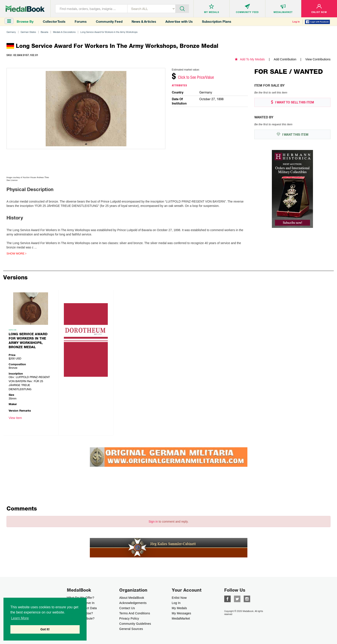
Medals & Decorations (64, 32)
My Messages (182, 613)
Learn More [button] (20, 618)
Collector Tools (54, 22)
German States (28, 32)
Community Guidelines (135, 624)
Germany (11, 32)
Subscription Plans (217, 22)
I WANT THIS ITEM (292, 134)
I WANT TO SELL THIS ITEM (293, 102)
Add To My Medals (250, 59)
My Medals (179, 608)
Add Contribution (285, 59)
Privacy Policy (129, 618)
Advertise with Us (179, 22)
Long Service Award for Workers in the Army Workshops (109, 32)
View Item (15, 418)
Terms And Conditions (135, 613)
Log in (296, 22)
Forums (81, 22)
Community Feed (109, 22)
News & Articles (144, 22)
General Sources (131, 629)
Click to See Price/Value (196, 77)
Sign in (153, 522)
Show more (16, 254)
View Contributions (318, 59)
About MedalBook (132, 598)
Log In (176, 603)
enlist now (179, 598)
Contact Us (127, 608)
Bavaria (44, 32)
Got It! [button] (45, 629)
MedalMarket (181, 618)
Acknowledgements (133, 603)
